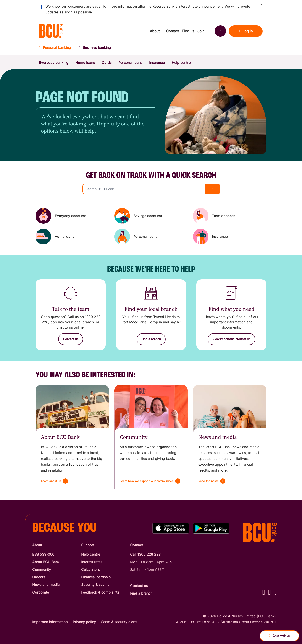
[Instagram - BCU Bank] (270, 592)
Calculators (90, 569)
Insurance (157, 63)
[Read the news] (212, 481)
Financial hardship (96, 577)
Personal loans (130, 63)
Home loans (85, 63)
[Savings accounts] (151, 216)
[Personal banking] (57, 49)
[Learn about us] (54, 481)
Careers (39, 577)
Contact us (139, 586)
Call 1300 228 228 (145, 554)
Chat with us (279, 636)
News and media (46, 585)
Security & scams (95, 585)
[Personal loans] (151, 237)
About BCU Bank (46, 562)
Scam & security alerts (119, 622)
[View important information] (231, 339)
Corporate (41, 592)
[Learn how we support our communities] (150, 481)
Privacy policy (84, 622)
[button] (262, 6)
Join (201, 31)
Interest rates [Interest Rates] (92, 562)
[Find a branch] (151, 339)
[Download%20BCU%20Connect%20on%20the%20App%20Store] (171, 528)
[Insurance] (230, 237)
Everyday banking (54, 63)
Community (42, 569)
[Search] (220, 31)
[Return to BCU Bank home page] (51, 31)
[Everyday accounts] (72, 216)
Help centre (181, 63)
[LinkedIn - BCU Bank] (276, 592)
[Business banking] (95, 49)
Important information (50, 622)
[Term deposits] (230, 216)
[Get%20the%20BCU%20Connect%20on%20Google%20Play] (211, 528)
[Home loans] (72, 237)
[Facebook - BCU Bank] (264, 592)
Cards (107, 63)
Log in (246, 31)
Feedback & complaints (100, 592)
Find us (188, 31)
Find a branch (141, 593)
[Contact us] (71, 339)
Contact (172, 31)
